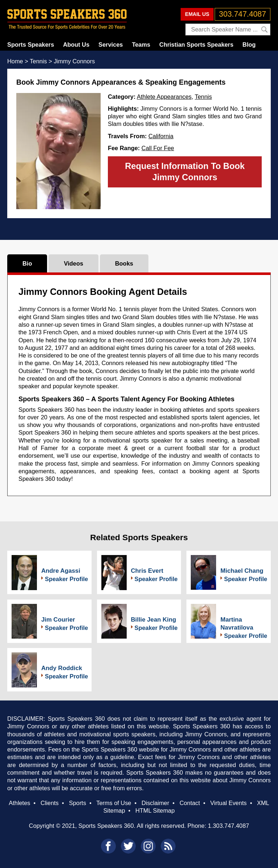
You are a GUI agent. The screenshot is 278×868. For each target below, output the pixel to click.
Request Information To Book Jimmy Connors (185, 172)
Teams (141, 45)
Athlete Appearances (164, 97)
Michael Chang (242, 571)
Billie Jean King (154, 620)
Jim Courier (58, 620)
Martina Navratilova (237, 624)
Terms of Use (114, 803)
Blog (249, 45)
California (161, 136)
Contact (190, 803)
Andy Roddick (62, 668)
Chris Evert (147, 571)
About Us (76, 45)
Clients (50, 803)
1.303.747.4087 (228, 826)
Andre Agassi (61, 571)
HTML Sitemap (155, 810)
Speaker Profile (66, 579)
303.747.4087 (243, 14)
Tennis (203, 97)
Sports (78, 803)
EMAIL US (197, 14)
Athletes (19, 803)
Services (111, 45)
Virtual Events (229, 803)
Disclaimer (155, 803)
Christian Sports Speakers (196, 45)
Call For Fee (158, 148)
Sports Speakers (31, 45)
